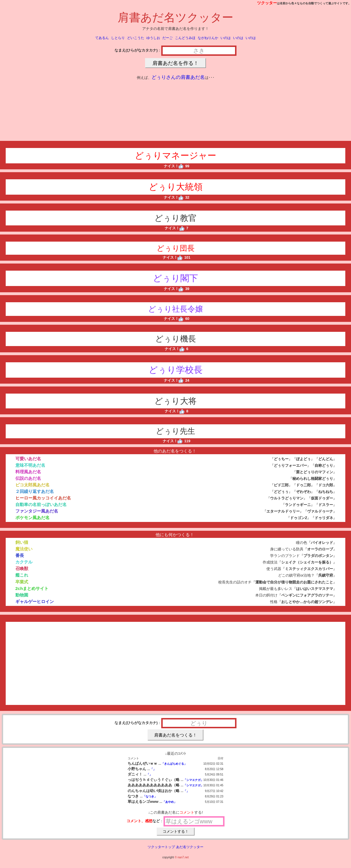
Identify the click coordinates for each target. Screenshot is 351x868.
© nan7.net (182, 857)
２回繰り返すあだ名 (35, 491)
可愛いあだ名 (28, 459)
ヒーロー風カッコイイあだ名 (43, 498)
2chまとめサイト (32, 588)
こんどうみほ (185, 38)
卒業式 (22, 582)
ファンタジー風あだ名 (37, 511)
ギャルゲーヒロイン (35, 601)
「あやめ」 (170, 802)
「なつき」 (150, 796)
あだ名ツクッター (190, 847)
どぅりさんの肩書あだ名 (178, 77)
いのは (226, 38)
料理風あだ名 (28, 472)
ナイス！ (174, 166)
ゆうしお (153, 38)
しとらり (118, 38)
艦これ (22, 575)
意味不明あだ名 (30, 465)
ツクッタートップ (161, 847)
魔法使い (24, 549)
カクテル (24, 562)
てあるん (102, 38)
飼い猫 (22, 542)
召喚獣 (22, 568)
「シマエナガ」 (193, 780)
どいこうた (136, 38)
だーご (168, 38)
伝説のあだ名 (28, 478)
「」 (153, 769)
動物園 (22, 595)
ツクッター (267, 3)
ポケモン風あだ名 (32, 518)
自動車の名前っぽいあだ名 (41, 504)
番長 (20, 555)
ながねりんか (208, 38)
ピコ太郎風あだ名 (32, 485)
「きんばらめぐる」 (174, 764)
